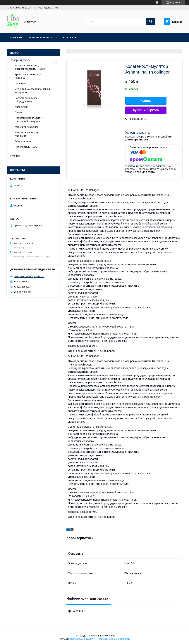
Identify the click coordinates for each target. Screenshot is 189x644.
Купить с (146, 110)
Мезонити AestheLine (27, 127)
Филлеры (20, 83)
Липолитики (22, 107)
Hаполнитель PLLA (26, 147)
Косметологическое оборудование (26, 100)
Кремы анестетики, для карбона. (28, 76)
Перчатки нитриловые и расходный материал (29, 120)
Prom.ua (111, 636)
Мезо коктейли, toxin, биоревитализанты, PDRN (30, 67)
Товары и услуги (41, 38)
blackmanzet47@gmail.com (29, 276)
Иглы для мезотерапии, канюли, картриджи (33, 91)
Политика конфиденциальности (114, 639)
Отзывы (15, 156)
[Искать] (151, 22)
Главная (16, 38)
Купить (146, 101)
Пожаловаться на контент (82, 639)
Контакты (70, 38)
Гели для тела (23, 141)
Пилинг (19, 112)
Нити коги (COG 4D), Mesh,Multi (27, 134)
